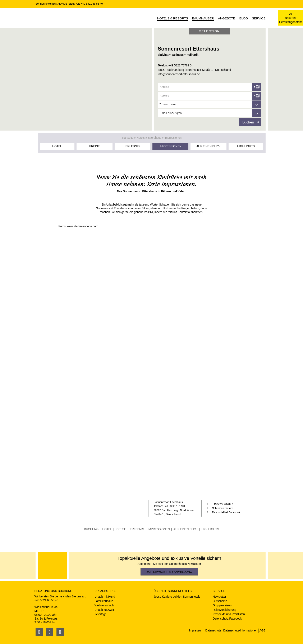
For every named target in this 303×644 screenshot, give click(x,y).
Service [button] (219, 591)
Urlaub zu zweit (104, 610)
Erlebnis (133, 146)
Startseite (127, 138)
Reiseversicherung (224, 610)
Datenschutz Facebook (227, 619)
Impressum (196, 630)
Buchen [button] (248, 122)
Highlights (246, 146)
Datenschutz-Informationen (240, 630)
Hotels (141, 138)
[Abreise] (209, 95)
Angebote (227, 18)
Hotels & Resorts (172, 18)
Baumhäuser (203, 18)
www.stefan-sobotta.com (83, 226)
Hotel (57, 146)
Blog (244, 18)
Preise (95, 146)
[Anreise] (209, 86)
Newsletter (219, 597)
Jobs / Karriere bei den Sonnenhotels (177, 597)
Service (259, 18)
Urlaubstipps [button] (105, 591)
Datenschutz (213, 630)
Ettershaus (155, 138)
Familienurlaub (104, 601)
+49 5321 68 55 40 (92, 4)
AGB (263, 630)
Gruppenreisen (222, 605)
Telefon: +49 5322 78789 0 (175, 65)
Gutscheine (220, 601)
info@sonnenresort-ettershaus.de (179, 74)
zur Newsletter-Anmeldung (169, 572)
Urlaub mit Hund (105, 597)
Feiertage (100, 614)
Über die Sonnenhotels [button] (173, 591)
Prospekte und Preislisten (229, 614)
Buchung (91, 529)
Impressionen (171, 146)
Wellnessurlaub (104, 605)
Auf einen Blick (208, 146)
